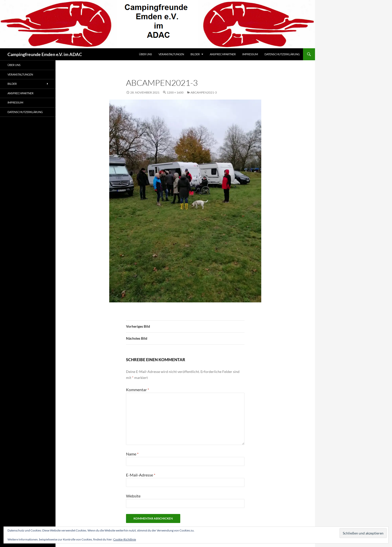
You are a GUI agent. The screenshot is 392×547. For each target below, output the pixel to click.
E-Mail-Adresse (141, 475)
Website (133, 496)
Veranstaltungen (171, 54)
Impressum (250, 54)
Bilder (195, 54)
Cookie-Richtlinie (125, 539)
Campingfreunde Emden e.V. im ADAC (45, 54)
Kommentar (137, 390)
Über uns (145, 54)
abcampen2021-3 (204, 92)
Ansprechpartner (223, 54)
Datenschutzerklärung (282, 54)
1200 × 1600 (175, 92)
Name (132, 454)
